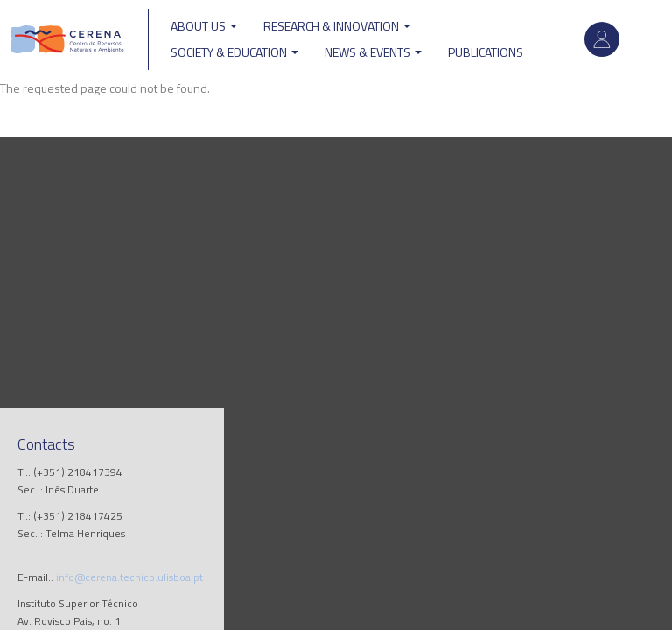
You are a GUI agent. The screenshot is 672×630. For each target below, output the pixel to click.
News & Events (373, 52)
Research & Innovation (337, 26)
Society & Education (234, 52)
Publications (486, 52)
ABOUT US (204, 26)
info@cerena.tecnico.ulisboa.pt (129, 577)
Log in (602, 39)
